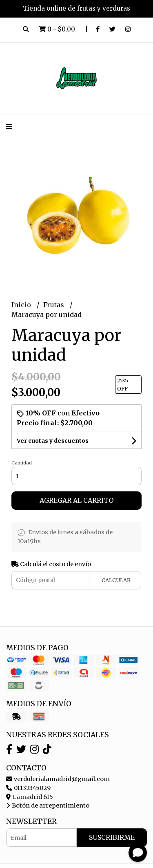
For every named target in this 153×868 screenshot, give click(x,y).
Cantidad (22, 463)
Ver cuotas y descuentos (53, 441)
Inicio (22, 305)
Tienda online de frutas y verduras (76, 8)
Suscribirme (112, 837)
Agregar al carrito (76, 500)
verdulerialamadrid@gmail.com (58, 779)
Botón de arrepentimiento (48, 806)
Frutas (54, 305)
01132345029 (28, 788)
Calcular (116, 580)
